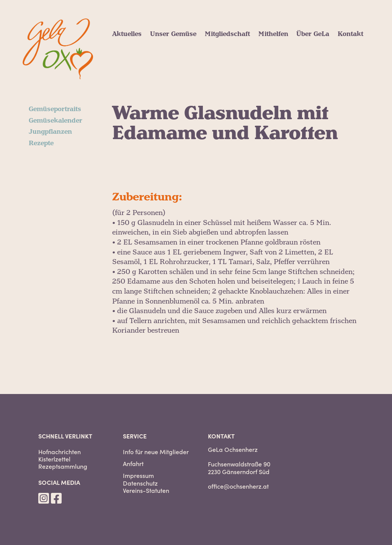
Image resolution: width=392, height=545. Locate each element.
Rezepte (41, 143)
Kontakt (350, 34)
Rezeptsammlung (63, 466)
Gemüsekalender (56, 121)
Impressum (138, 475)
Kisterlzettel (54, 459)
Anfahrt (133, 464)
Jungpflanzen (50, 132)
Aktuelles (127, 34)
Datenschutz (140, 483)
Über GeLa (313, 34)
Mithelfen (273, 34)
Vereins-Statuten (146, 490)
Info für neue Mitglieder (156, 452)
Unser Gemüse (173, 34)
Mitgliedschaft (227, 34)
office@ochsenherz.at (238, 486)
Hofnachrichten (60, 452)
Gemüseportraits (55, 109)
